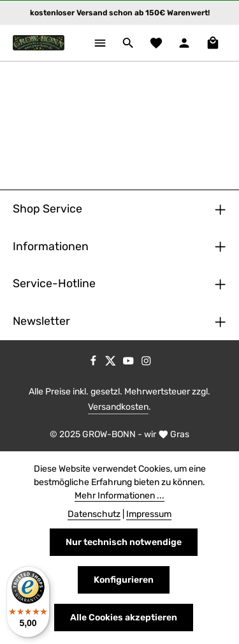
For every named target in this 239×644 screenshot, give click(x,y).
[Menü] (100, 43)
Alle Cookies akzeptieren (124, 618)
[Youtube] (129, 363)
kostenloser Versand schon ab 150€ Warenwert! (120, 13)
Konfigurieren (124, 580)
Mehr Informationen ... (119, 496)
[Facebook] (94, 363)
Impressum (149, 514)
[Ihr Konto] (184, 43)
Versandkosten (118, 407)
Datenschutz (94, 514)
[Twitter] (112, 363)
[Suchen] (128, 43)
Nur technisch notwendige (124, 542)
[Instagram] (146, 363)
